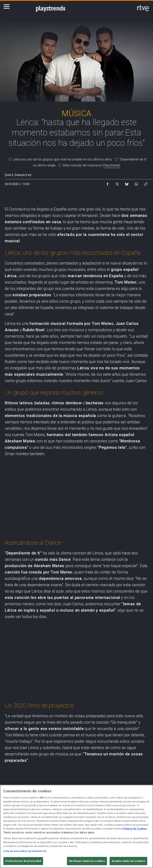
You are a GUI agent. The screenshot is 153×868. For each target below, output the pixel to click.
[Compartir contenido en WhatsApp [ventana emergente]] (136, 183)
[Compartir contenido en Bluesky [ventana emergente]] (127, 183)
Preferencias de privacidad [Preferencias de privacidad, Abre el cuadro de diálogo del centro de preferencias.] (23, 861)
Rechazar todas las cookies (87, 861)
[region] (76, 826)
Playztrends (112, 165)
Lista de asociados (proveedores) (25, 851)
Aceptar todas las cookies (128, 861)
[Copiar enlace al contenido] (146, 183)
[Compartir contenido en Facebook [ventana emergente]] (108, 183)
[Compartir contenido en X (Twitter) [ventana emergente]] (117, 183)
